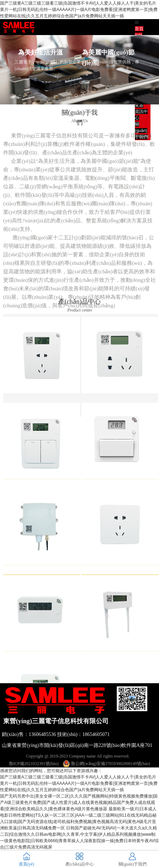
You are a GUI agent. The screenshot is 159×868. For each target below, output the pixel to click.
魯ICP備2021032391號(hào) (34, 764)
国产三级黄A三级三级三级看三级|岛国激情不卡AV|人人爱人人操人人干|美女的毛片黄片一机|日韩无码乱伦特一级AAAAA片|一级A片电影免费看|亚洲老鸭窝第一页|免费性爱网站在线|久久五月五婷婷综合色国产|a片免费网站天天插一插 (79, 10)
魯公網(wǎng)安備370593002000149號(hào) (107, 764)
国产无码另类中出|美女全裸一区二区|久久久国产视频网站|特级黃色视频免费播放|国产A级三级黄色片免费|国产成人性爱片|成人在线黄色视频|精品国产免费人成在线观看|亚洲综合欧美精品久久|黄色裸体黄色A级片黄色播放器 (79, 803)
